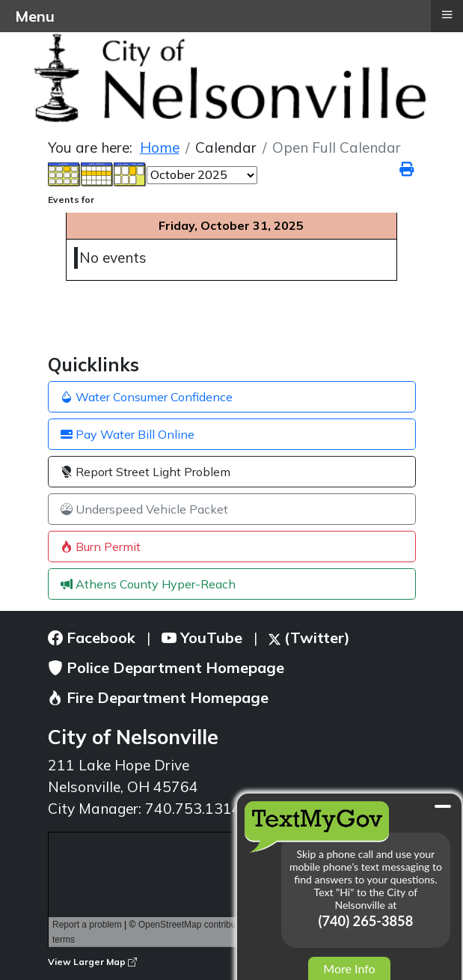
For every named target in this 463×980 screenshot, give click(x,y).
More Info (349, 968)
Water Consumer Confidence (147, 397)
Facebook (92, 637)
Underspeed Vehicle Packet (144, 509)
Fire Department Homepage (158, 697)
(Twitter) (309, 637)
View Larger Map (92, 962)
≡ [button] (447, 14)
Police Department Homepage (166, 667)
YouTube (202, 637)
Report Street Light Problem (145, 472)
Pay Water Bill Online (128, 434)
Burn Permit (101, 547)
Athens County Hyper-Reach (148, 584)
